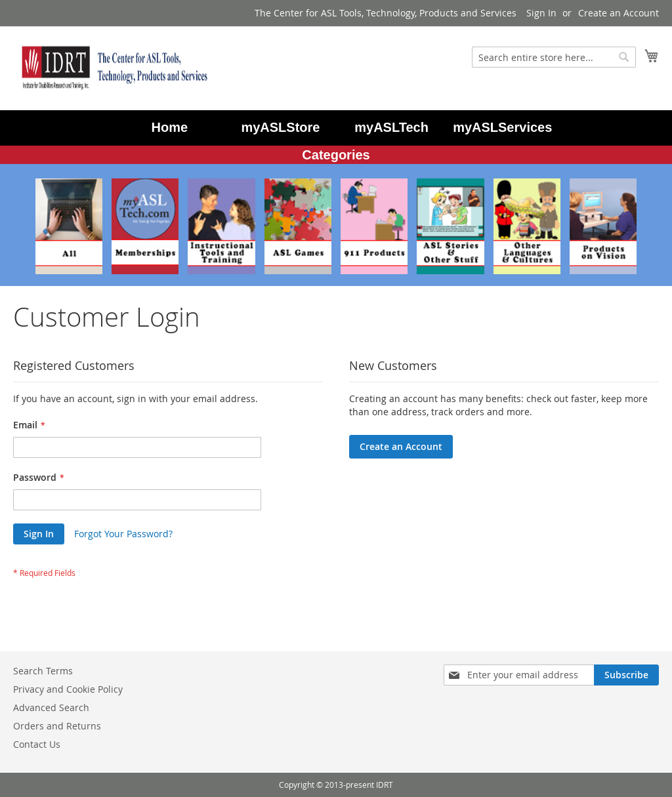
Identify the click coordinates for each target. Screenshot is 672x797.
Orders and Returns (57, 726)
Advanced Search (51, 707)
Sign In (541, 13)
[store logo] (112, 68)
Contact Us (37, 744)
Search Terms (43, 671)
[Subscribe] (626, 675)
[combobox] (554, 57)
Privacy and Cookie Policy (68, 689)
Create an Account (619, 13)
